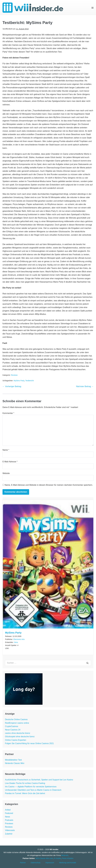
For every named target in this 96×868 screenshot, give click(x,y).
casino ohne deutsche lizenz (18, 733)
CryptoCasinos (12, 726)
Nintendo (65, 855)
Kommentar (8, 413)
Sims (16, 642)
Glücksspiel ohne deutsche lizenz (20, 737)
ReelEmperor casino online (17, 723)
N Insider (57, 858)
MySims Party (19, 381)
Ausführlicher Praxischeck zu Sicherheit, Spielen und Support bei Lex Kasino (39, 780)
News (7, 817)
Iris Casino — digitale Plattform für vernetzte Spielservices (31, 787)
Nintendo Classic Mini (15, 763)
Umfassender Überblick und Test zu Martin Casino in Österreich (33, 790)
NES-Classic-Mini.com (44, 858)
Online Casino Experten (16, 740)
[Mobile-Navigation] (92, 8)
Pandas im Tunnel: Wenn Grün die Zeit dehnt (25, 793)
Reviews (14, 375)
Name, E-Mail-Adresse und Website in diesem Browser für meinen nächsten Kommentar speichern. (49, 485)
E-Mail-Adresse (10, 462)
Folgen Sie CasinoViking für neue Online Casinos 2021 (29, 743)
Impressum (50, 863)
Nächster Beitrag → (85, 386)
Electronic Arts (19, 639)
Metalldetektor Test (13, 760)
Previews (9, 824)
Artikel (8, 810)
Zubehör (9, 834)
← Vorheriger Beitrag (12, 386)
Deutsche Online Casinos (16, 719)
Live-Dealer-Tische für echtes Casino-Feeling (25, 783)
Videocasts (10, 830)
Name (6, 450)
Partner (23, 863)
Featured (9, 813)
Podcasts (9, 820)
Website (6, 473)
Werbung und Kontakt (68, 863)
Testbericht (29, 381)
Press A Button (68, 858)
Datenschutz (36, 863)
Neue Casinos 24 (13, 730)
